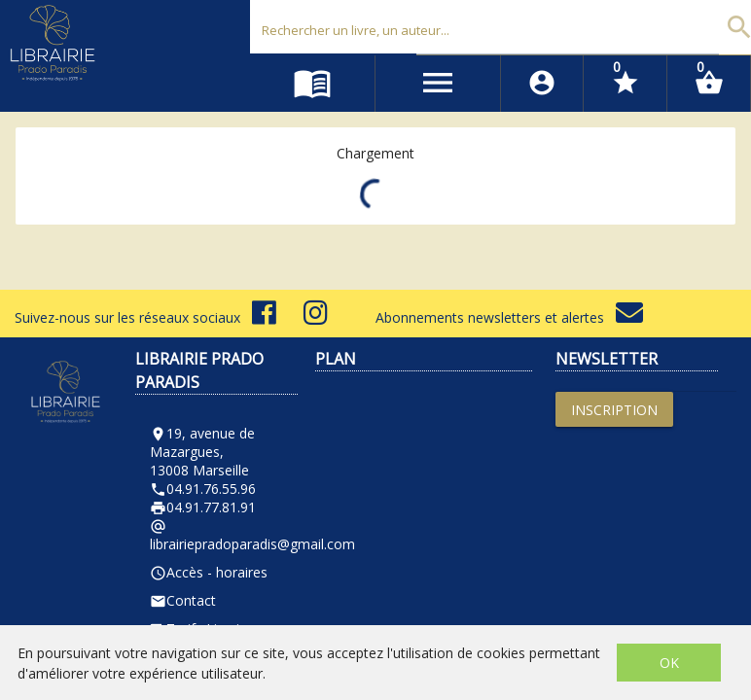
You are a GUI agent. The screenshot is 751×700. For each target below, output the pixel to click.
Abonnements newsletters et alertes (509, 317)
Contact (183, 600)
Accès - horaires (209, 572)
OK (669, 663)
